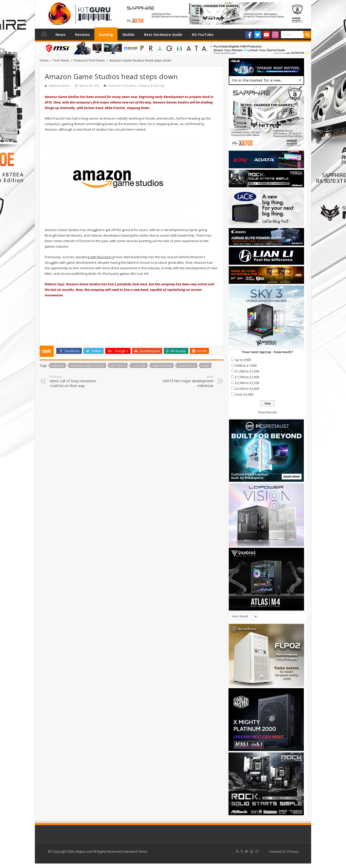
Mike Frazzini (162, 366)
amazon (58, 366)
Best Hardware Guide (163, 35)
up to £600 (243, 360)
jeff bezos (118, 366)
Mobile (129, 35)
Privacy (293, 851)
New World (187, 366)
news (206, 366)
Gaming (106, 35)
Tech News (61, 60)
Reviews (82, 35)
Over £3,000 (244, 394)
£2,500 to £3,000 (247, 389)
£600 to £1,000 (246, 365)
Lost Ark (139, 366)
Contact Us (278, 851)
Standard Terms (135, 851)
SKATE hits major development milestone (188, 381)
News (61, 35)
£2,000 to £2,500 (247, 383)
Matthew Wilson (60, 86)
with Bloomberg (102, 257)
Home (44, 34)
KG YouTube (203, 35)
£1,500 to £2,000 (247, 377)
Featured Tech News (89, 60)
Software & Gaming (151, 86)
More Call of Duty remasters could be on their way (75, 381)
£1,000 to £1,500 (247, 371)
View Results (268, 412)
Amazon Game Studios (88, 366)
